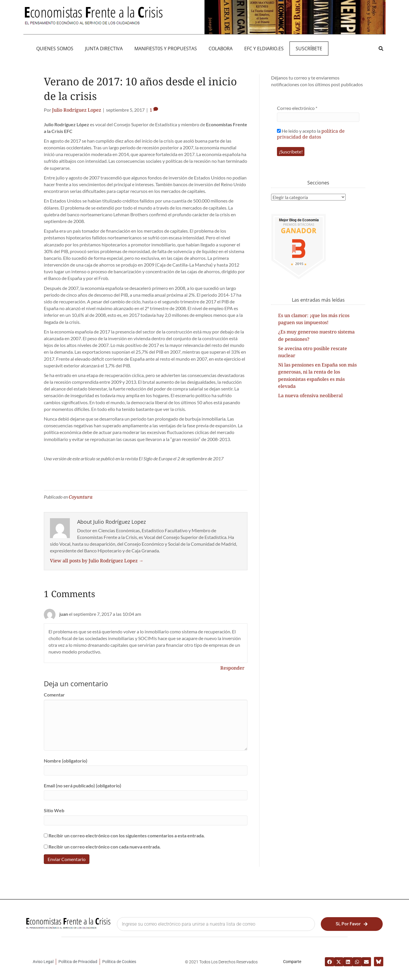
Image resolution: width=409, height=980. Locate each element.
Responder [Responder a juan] (232, 668)
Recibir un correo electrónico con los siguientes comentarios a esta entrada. (127, 835)
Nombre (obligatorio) (66, 761)
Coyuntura (81, 497)
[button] (381, 48)
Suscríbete (309, 49)
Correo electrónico (297, 108)
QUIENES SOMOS (55, 49)
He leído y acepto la (311, 134)
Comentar (54, 695)
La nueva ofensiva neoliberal (310, 395)
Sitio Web (54, 810)
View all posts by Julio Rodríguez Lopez (97, 561)
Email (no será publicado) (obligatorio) (83, 785)
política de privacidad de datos (311, 134)
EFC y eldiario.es (264, 49)
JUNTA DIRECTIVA (104, 49)
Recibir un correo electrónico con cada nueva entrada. (105, 847)
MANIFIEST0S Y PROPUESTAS (166, 49)
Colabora (221, 49)
